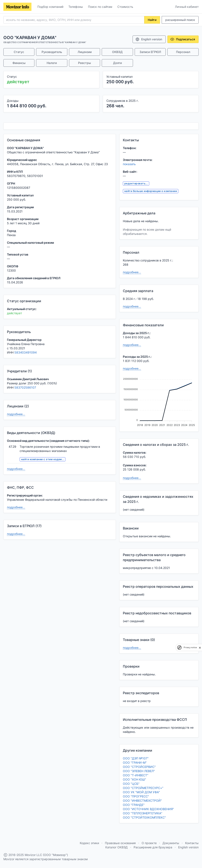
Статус (19, 52)
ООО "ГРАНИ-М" (135, 763)
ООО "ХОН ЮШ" (134, 779)
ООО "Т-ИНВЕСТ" (136, 775)
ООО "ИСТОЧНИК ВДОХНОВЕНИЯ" (148, 809)
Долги (117, 63)
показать (129, 164)
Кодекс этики (89, 843)
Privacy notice (190, 647)
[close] (200, 648)
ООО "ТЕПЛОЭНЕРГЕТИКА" (143, 813)
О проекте (149, 843)
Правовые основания (120, 843)
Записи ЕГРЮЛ (150, 52)
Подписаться (183, 39)
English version (149, 39)
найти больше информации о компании (151, 191)
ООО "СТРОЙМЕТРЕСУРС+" (143, 788)
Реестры (85, 63)
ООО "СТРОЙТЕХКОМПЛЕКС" (144, 817)
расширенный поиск (180, 20)
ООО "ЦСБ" (131, 784)
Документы (171, 843)
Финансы (19, 63)
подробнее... (16, 414)
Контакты (192, 843)
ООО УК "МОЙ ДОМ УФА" (141, 792)
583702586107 (25, 387)
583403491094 (26, 352)
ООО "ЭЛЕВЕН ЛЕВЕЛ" (139, 771)
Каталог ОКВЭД (117, 847)
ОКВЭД (117, 52)
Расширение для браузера (153, 847)
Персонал (183, 52)
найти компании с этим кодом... (43, 459)
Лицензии (85, 52)
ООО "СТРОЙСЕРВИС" (139, 767)
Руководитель (52, 52)
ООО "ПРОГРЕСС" (136, 796)
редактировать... (136, 183)
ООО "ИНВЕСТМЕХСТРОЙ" (142, 801)
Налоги (52, 63)
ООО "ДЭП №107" (136, 758)
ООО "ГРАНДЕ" (134, 805)
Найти (152, 20)
